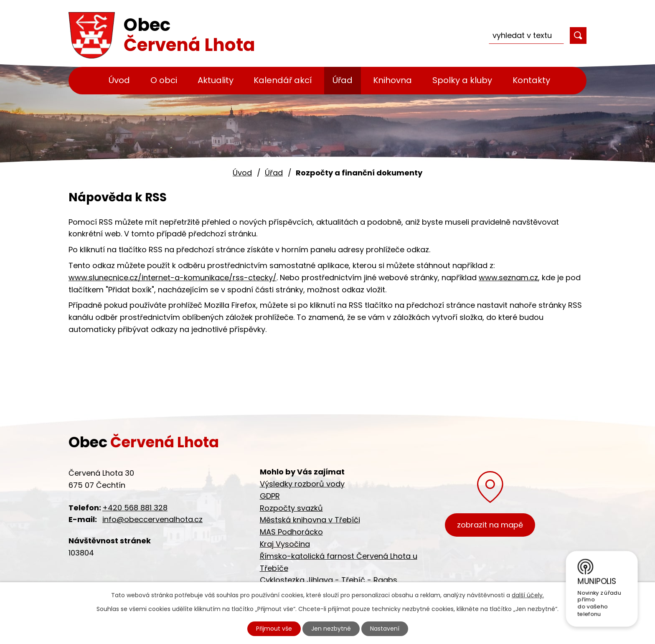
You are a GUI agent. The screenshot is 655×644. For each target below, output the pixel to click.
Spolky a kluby (462, 80)
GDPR (270, 496)
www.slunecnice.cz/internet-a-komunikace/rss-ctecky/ (173, 278)
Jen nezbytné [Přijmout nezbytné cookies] (331, 629)
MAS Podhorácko (291, 532)
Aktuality (216, 80)
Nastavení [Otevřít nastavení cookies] (385, 629)
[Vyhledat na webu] (526, 35)
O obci (164, 80)
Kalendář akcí (283, 80)
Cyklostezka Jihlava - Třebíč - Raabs (329, 580)
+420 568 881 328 (135, 508)
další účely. (528, 595)
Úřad (343, 80)
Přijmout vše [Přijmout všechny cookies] (274, 629)
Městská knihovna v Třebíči (310, 520)
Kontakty (531, 80)
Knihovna (392, 80)
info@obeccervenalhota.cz (152, 519)
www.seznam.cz (508, 278)
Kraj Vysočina (285, 544)
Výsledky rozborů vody (302, 484)
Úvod (119, 80)
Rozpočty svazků (291, 508)
